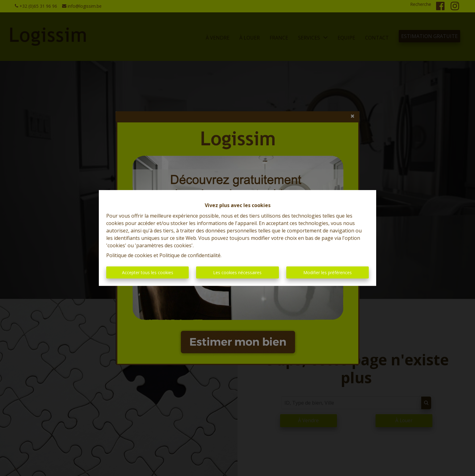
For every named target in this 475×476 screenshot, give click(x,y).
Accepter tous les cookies (148, 272)
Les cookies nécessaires (237, 272)
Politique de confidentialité (190, 255)
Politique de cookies (129, 255)
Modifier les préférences (328, 272)
